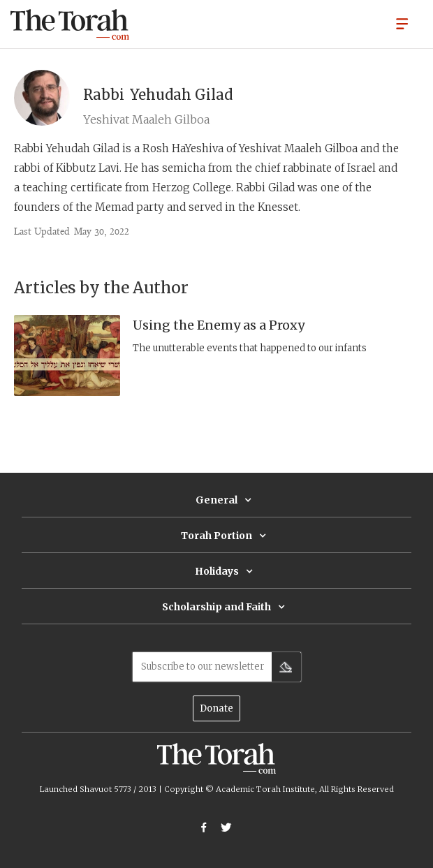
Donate (216, 708)
